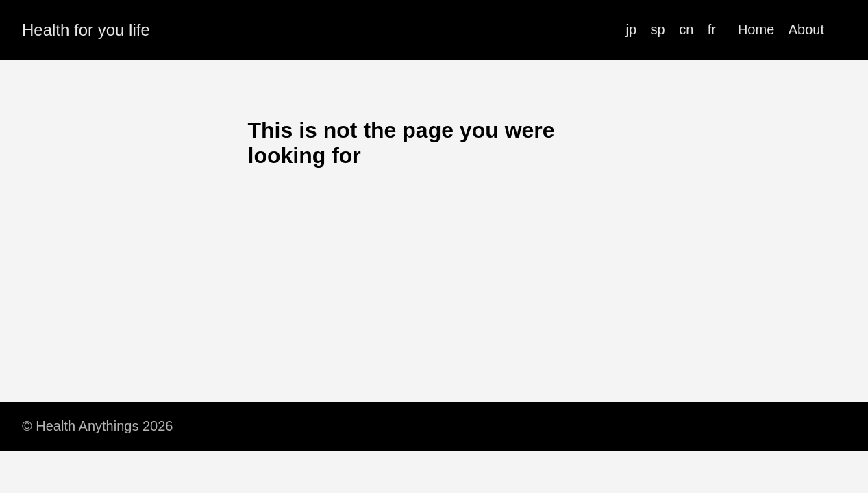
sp (658, 29)
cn (686, 29)
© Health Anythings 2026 (97, 426)
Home (756, 29)
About (806, 29)
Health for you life (86, 30)
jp (632, 29)
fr (712, 29)
